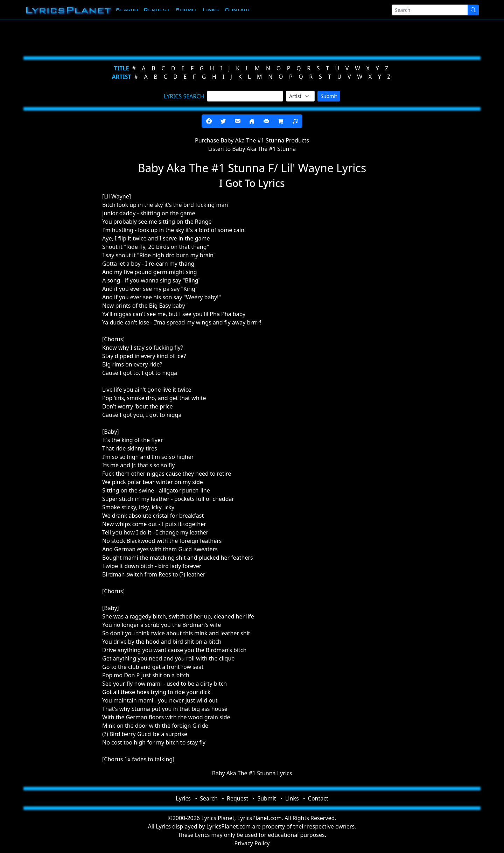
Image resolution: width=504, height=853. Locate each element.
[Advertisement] (218, 37)
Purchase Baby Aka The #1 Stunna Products (252, 140)
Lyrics (183, 798)
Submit (186, 10)
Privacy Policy (252, 843)
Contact (237, 10)
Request (157, 10)
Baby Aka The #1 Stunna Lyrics (252, 773)
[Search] (430, 10)
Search (127, 10)
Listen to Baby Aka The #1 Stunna (252, 149)
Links (211, 10)
